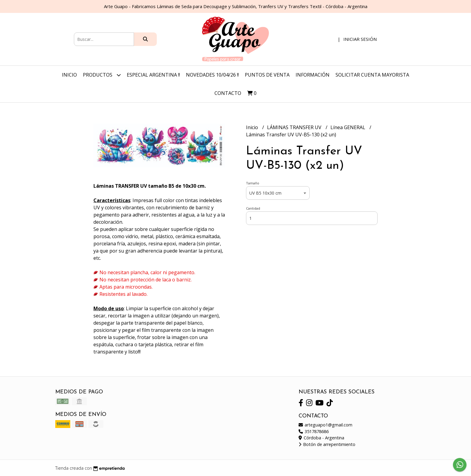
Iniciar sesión (360, 39)
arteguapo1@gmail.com (325, 425)
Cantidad (253, 208)
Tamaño (253, 183)
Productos (102, 75)
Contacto (228, 93)
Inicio (69, 75)
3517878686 (314, 431)
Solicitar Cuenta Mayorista (372, 75)
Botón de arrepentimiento (327, 444)
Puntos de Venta (267, 75)
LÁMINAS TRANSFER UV (295, 127)
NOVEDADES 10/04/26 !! (212, 75)
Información (313, 75)
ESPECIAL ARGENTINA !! (153, 75)
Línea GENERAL (348, 127)
